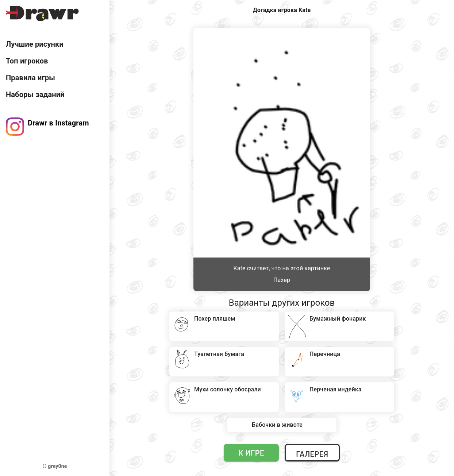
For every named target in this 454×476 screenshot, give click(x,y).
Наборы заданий (35, 94)
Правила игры (30, 78)
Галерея (312, 454)
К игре (251, 453)
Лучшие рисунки (35, 44)
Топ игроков (27, 61)
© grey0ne (55, 466)
